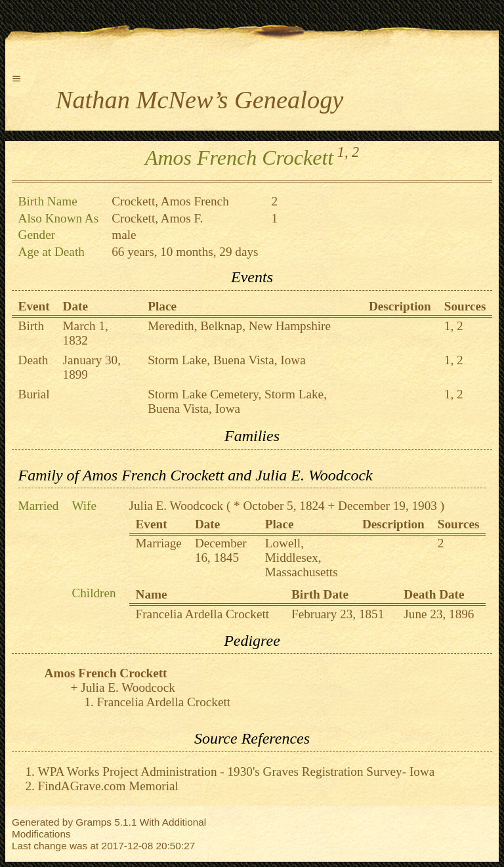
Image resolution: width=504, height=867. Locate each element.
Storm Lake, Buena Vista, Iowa (226, 360)
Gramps (94, 822)
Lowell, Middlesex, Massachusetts (302, 558)
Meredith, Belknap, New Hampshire (239, 326)
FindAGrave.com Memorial (108, 786)
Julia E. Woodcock (177, 506)
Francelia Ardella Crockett (203, 614)
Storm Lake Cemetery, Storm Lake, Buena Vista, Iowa (237, 401)
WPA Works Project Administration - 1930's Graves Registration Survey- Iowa (237, 772)
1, (343, 152)
